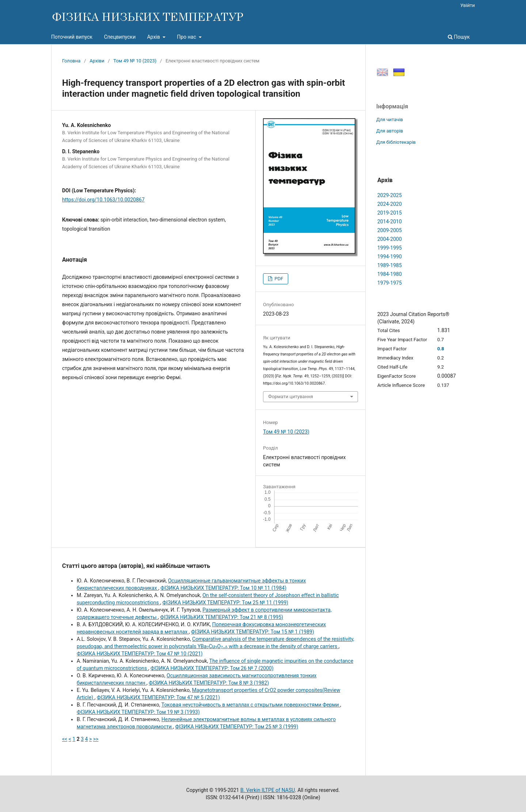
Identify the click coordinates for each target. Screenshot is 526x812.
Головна (71, 61)
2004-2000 (390, 239)
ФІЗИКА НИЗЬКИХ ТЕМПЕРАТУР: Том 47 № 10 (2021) (140, 654)
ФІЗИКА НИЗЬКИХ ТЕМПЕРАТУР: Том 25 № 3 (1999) (237, 727)
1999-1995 (390, 248)
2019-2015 (390, 213)
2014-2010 (390, 222)
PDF (278, 279)
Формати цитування (291, 397)
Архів (154, 37)
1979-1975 (390, 283)
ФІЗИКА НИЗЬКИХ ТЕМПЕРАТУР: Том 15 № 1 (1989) (253, 632)
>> (96, 739)
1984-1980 (390, 274)
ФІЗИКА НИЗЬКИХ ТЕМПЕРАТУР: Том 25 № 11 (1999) (225, 603)
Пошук (459, 37)
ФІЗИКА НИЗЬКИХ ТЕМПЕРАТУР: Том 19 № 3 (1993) (138, 712)
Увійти (468, 5)
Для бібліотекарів (396, 142)
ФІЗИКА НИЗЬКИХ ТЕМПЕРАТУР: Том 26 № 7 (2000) (212, 668)
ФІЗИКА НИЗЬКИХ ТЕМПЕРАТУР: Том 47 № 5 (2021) (158, 697)
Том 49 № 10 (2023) (135, 61)
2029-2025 (390, 195)
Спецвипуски (120, 37)
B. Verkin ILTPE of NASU (268, 790)
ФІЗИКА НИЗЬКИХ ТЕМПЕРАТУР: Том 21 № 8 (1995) (222, 617)
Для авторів (390, 131)
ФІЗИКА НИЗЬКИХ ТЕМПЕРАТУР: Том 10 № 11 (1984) (223, 588)
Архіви (97, 61)
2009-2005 (390, 230)
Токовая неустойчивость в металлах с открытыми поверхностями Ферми (251, 705)
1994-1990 (390, 257)
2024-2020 (390, 204)
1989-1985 (390, 265)
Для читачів (390, 120)
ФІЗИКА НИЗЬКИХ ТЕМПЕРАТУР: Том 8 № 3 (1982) (209, 683)
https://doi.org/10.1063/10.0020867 (103, 200)
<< (65, 739)
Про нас (187, 37)
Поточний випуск (72, 37)
